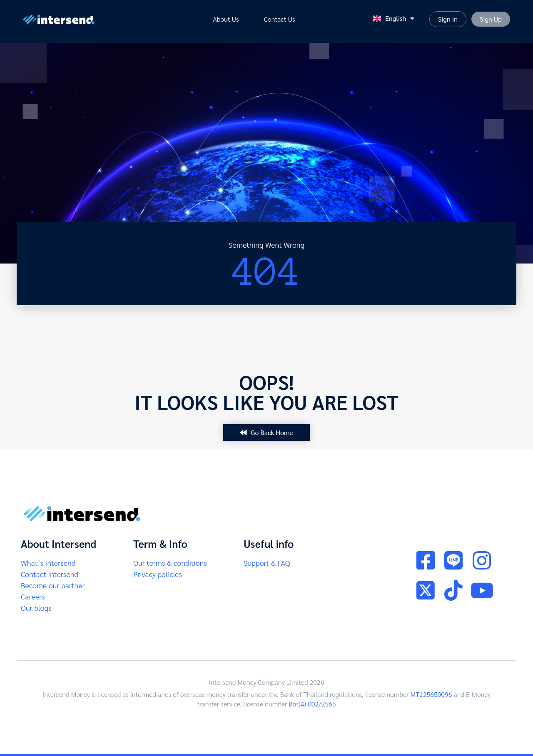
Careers (33, 596)
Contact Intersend (50, 574)
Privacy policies (158, 574)
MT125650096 (431, 694)
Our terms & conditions (170, 563)
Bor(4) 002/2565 (312, 704)
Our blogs (36, 608)
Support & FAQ (267, 563)
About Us (226, 19)
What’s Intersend (48, 563)
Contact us (280, 19)
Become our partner (53, 585)
